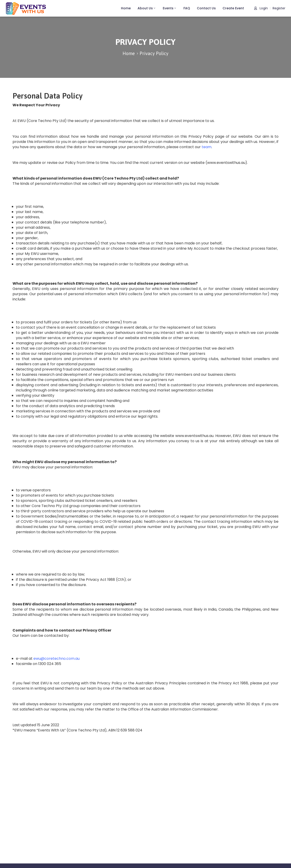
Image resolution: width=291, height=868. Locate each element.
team (207, 147)
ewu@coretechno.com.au (56, 659)
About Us (147, 8)
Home (126, 8)
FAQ (187, 8)
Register (279, 8)
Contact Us (206, 8)
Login (261, 8)
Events (170, 8)
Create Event (233, 8)
